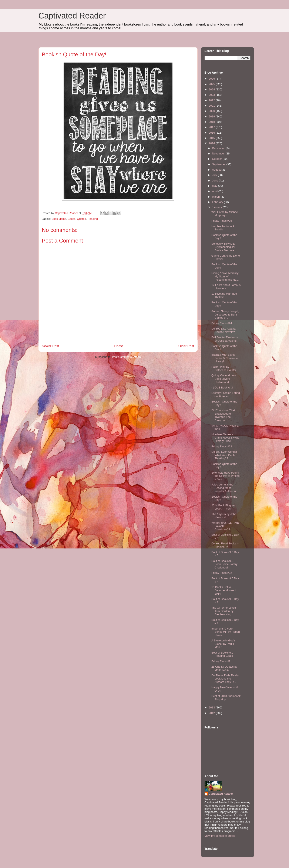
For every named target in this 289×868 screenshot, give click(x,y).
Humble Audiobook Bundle (223, 228)
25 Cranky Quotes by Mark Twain (224, 668)
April (215, 191)
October (217, 159)
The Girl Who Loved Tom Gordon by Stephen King (224, 611)
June (215, 181)
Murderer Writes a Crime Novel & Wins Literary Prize (225, 438)
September (219, 164)
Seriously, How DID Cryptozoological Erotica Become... (224, 247)
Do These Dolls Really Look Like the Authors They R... (225, 679)
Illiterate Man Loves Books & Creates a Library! (224, 358)
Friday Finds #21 (222, 661)
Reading (93, 219)
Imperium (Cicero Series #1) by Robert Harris (226, 632)
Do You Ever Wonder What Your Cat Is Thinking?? (224, 455)
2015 (212, 138)
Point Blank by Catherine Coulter (224, 369)
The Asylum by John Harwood (224, 516)
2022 (212, 100)
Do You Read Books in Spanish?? (225, 545)
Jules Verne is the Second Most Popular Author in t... (226, 488)
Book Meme (59, 219)
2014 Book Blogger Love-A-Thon (223, 507)
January (217, 207)
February (218, 202)
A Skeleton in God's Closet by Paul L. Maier (223, 644)
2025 (212, 84)
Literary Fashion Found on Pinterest (226, 395)
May (215, 186)
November (219, 153)
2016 (212, 133)
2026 (212, 79)
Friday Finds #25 (222, 221)
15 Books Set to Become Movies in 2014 (224, 590)
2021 (212, 106)
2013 (212, 707)
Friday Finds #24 (222, 323)
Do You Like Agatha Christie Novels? (224, 330)
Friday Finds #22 (222, 573)
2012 (212, 713)
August (217, 170)
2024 (212, 89)
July (215, 175)
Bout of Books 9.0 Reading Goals (222, 654)
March (216, 197)
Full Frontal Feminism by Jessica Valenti (225, 339)
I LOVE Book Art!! (222, 388)
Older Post (186, 346)
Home (119, 346)
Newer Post (51, 346)
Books (72, 219)
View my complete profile (220, 836)
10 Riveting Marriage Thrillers (224, 295)
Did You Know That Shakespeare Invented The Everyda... (223, 415)
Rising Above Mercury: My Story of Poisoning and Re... (225, 276)
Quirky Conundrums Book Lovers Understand (224, 379)
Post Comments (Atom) (126, 357)
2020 (212, 111)
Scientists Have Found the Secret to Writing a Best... (226, 476)
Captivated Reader (72, 16)
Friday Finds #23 (222, 446)
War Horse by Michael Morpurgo (225, 214)
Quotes (81, 219)
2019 (212, 116)
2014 (212, 143)
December (219, 148)
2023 (212, 95)
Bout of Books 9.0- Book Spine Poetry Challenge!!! (224, 564)
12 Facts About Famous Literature (226, 287)
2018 (212, 122)
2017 (212, 127)
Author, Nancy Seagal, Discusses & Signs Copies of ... (225, 314)
